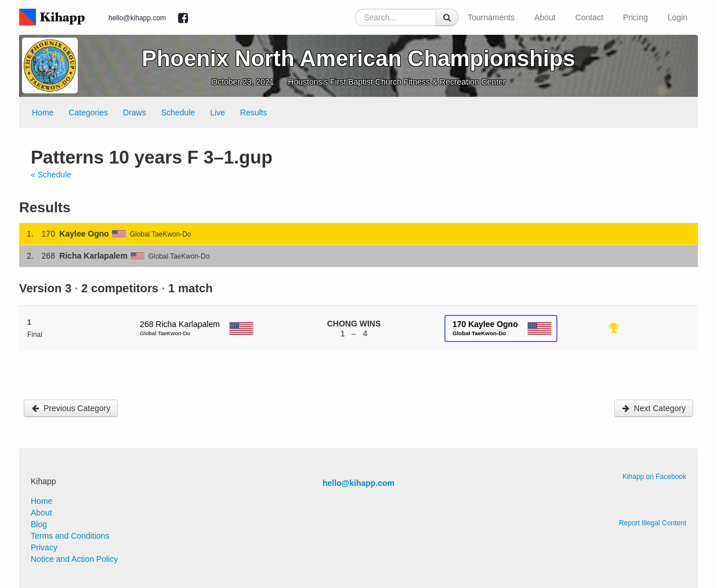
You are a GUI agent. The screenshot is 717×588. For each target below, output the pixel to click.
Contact (589, 17)
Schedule (178, 112)
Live (218, 112)
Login (678, 17)
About (545, 17)
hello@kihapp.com (137, 18)
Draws (135, 112)
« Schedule (51, 175)
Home (43, 112)
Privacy (44, 547)
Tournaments (491, 17)
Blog (39, 524)
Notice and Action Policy (74, 559)
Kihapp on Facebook (654, 477)
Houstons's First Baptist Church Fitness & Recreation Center (396, 82)
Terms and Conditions (70, 536)
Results (254, 112)
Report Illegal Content (653, 523)
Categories (88, 112)
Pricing (635, 17)
